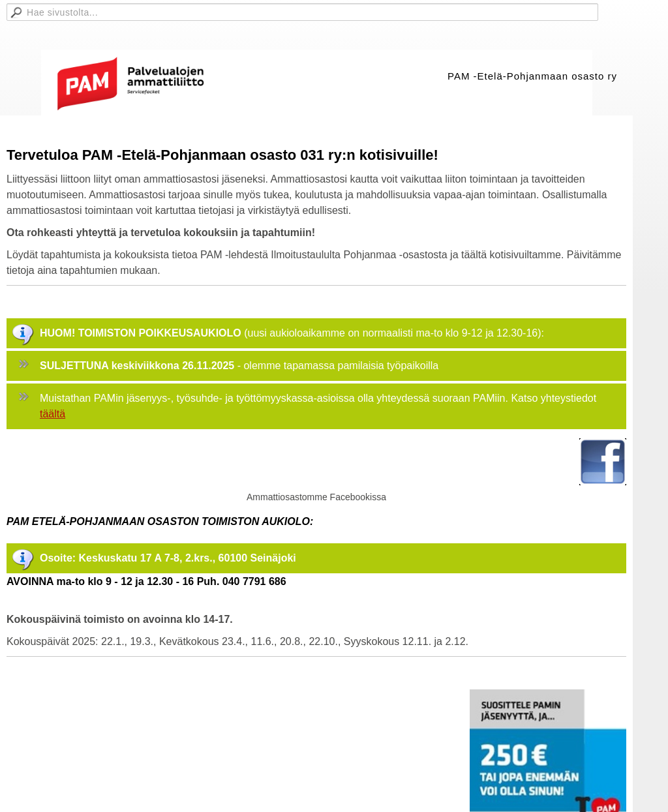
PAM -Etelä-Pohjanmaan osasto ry (532, 76)
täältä (53, 414)
